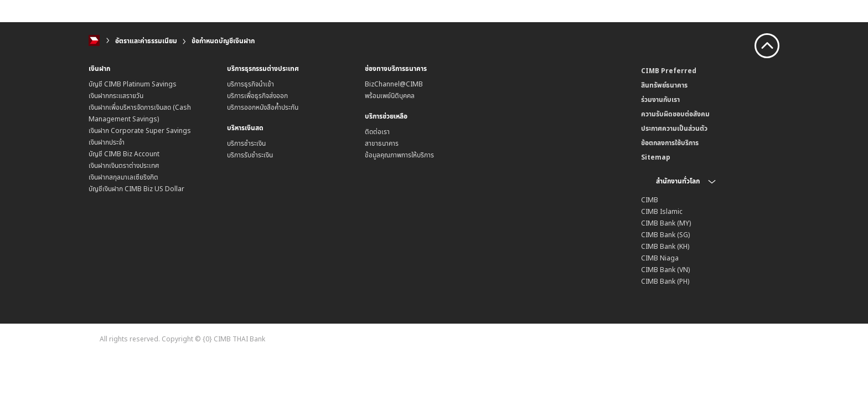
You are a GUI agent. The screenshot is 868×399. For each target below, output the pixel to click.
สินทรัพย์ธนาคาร (664, 85)
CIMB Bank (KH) (665, 246)
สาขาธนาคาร (382, 143)
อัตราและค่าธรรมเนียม (146, 41)
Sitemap (656, 157)
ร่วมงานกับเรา (660, 99)
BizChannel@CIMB (394, 84)
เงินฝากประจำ (107, 142)
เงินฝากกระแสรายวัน (116, 96)
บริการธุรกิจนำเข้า (250, 84)
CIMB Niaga (660, 258)
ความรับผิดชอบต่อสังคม (675, 114)
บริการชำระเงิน (246, 143)
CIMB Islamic (662, 211)
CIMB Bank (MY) (666, 223)
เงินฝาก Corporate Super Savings (140, 131)
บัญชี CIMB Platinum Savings (133, 84)
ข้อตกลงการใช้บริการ (670, 143)
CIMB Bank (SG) (665, 235)
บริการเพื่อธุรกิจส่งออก (257, 96)
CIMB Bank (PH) (665, 281)
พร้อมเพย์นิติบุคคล (390, 96)
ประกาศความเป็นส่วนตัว (674, 128)
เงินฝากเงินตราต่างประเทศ (124, 165)
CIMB (650, 200)
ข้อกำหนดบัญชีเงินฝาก (223, 41)
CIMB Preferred (669, 71)
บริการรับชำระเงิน (250, 155)
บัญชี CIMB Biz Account (124, 154)
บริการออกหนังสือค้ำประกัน (263, 107)
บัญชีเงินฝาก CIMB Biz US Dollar (136, 189)
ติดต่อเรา (377, 132)
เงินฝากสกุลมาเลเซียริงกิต (123, 177)
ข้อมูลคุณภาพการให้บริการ (399, 155)
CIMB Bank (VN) (665, 270)
